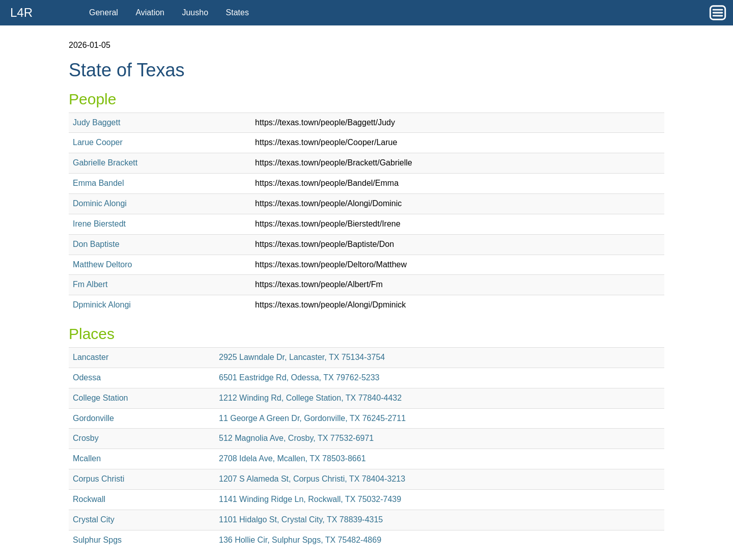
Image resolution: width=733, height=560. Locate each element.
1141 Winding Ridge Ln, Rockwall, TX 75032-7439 (310, 499)
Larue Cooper (98, 142)
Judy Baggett (96, 122)
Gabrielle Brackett (105, 163)
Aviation (150, 12)
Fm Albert (90, 284)
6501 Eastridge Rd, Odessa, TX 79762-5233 (299, 377)
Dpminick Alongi (102, 305)
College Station (101, 398)
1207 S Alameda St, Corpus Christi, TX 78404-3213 (312, 479)
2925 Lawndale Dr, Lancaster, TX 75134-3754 (302, 357)
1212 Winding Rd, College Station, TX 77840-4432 (310, 398)
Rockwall (89, 499)
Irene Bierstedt (99, 224)
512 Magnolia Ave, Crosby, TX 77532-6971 (296, 438)
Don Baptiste (96, 244)
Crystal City (94, 520)
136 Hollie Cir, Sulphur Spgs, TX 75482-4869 (300, 540)
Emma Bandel (98, 183)
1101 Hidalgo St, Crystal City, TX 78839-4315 (301, 520)
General (104, 12)
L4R (21, 12)
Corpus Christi (98, 479)
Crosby (86, 438)
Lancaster (91, 357)
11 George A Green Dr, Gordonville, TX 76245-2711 (312, 418)
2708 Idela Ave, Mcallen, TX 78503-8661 (292, 458)
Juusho (195, 12)
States (237, 12)
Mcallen (87, 458)
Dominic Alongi (100, 203)
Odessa (87, 377)
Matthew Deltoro (103, 264)
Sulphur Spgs (97, 540)
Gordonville (93, 418)
